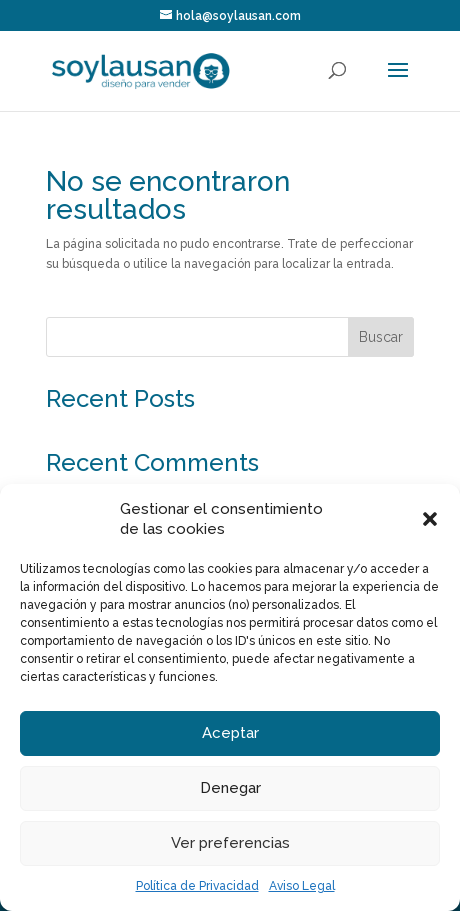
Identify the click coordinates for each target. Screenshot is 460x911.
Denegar (230, 788)
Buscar (381, 337)
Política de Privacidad (197, 886)
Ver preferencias (230, 843)
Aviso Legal (302, 886)
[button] (430, 519)
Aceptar (230, 733)
